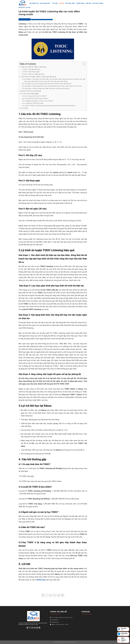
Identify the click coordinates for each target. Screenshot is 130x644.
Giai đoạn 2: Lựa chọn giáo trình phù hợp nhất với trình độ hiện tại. (48, 84)
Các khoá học (46, 3)
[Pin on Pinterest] (59, 595)
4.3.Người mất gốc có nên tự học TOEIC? (39, 101)
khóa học (41, 580)
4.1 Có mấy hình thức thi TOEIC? (36, 96)
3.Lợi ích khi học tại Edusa (31, 91)
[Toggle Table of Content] (83, 64)
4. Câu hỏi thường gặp (30, 94)
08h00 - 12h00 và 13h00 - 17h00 (60, 624)
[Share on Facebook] (47, 595)
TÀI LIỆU (55, 3)
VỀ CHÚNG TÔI (34, 3)
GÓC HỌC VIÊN (70, 3)
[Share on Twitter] (51, 595)
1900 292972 (54, 620)
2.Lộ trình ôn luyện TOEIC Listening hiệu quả (38, 77)
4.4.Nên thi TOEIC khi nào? (34, 103)
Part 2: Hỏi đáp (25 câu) (32, 69)
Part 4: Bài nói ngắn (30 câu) (34, 74)
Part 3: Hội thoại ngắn (32, 72)
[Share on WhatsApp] (43, 595)
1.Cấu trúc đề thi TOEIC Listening (33, 67)
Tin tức (61, 3)
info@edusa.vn (55, 622)
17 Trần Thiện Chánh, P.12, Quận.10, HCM (62, 618)
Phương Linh (49, 19)
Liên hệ (88, 3)
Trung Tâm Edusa (25, 19)
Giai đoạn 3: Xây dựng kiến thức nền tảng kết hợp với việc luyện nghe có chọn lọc (53, 86)
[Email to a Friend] (55, 595)
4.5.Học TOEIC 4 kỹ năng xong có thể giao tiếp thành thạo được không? (50, 106)
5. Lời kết (24, 108)
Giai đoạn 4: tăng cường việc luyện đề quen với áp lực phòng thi (47, 88)
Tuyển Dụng (80, 3)
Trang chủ (22, 7)
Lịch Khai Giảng (98, 3)
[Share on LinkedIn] (63, 595)
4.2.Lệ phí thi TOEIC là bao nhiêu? (36, 98)
